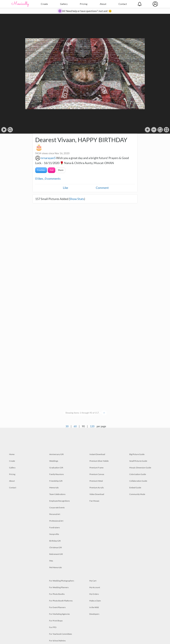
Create (44, 4)
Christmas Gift (56, 547)
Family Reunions (57, 474)
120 (92, 426)
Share (61, 170)
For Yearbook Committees (61, 634)
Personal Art (55, 514)
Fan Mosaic (94, 501)
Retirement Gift (56, 554)
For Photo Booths (57, 594)
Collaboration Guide (138, 481)
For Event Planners (57, 607)
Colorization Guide (138, 474)
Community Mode (137, 494)
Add (52, 170)
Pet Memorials (56, 567)
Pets (51, 561)
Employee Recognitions (60, 501)
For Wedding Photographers (62, 581)
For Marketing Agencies (59, 614)
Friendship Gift (56, 481)
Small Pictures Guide (138, 461)
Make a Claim (95, 601)
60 (75, 426)
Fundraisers (55, 527)
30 (67, 426)
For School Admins (57, 641)
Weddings (54, 461)
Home (12, 454)
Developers (94, 614)
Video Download (97, 494)
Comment (102, 188)
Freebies (41, 170)
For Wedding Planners (59, 587)
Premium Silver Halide (99, 461)
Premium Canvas (97, 474)
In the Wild (94, 607)
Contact (123, 4)
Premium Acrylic (97, 488)
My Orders (94, 594)
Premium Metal (96, 481)
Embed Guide (135, 488)
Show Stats (77, 199)
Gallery (64, 4)
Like (65, 188)
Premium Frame (96, 468)
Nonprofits (54, 534)
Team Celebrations (57, 494)
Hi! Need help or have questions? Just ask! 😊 (87, 11)
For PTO (53, 627)
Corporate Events (57, 507)
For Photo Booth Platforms (61, 601)
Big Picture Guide (137, 454)
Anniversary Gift (56, 454)
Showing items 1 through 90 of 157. (82, 413)
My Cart (93, 581)
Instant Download (97, 454)
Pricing (84, 4)
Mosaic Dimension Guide (140, 468)
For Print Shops (56, 621)
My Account (95, 587)
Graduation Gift (56, 468)
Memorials (54, 488)
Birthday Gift (55, 541)
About (103, 4)
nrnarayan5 (48, 158)
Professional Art (56, 521)
